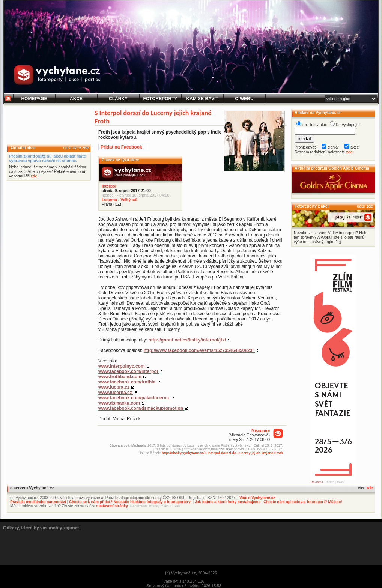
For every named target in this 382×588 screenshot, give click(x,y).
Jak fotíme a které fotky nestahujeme (228, 502)
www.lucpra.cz (114, 387)
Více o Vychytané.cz (257, 498)
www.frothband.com (120, 377)
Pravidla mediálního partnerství (38, 502)
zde (85, 148)
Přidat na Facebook (121, 147)
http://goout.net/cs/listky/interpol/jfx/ (188, 340)
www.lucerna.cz (116, 393)
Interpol (109, 186)
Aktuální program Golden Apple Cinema (332, 168)
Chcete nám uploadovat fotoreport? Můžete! (303, 502)
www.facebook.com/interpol (129, 371)
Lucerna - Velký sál (120, 200)
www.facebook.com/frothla (128, 382)
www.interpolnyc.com (122, 366)
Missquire (261, 430)
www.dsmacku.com (120, 403)
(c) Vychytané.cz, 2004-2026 (191, 573)
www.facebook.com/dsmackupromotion (141, 408)
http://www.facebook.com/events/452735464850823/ (199, 350)
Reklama (317, 482)
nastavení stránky (112, 506)
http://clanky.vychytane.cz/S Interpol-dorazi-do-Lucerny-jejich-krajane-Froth (222, 453)
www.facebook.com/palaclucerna (134, 398)
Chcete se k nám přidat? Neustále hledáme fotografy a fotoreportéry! (130, 502)
